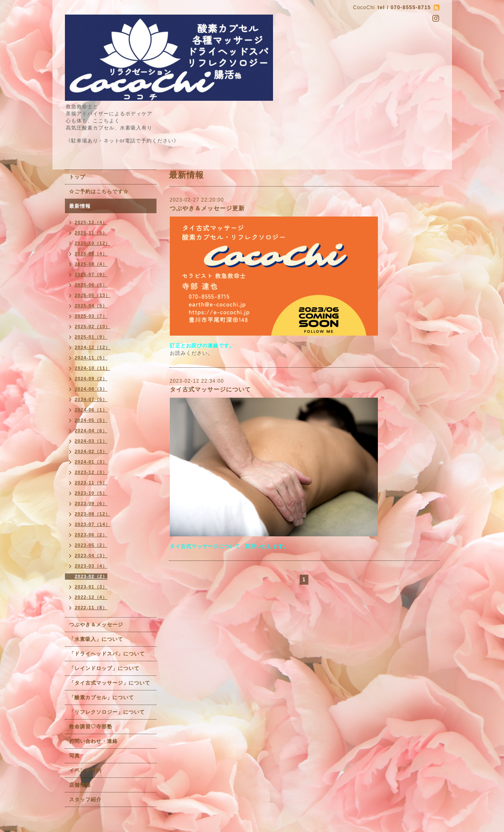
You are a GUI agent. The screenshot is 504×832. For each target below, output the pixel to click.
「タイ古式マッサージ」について (110, 683)
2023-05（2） (91, 545)
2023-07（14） (93, 524)
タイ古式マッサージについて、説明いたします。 (229, 546)
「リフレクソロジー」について (107, 712)
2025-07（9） (91, 274)
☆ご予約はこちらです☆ (99, 192)
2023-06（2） (91, 535)
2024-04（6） (91, 431)
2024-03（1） (91, 441)
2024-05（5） (91, 420)
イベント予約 (85, 770)
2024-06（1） (91, 410)
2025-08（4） (91, 264)
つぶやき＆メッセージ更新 (207, 208)
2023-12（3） (91, 472)
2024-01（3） (91, 462)
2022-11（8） (91, 608)
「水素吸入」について (96, 639)
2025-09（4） (91, 254)
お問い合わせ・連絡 (93, 741)
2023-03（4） (91, 566)
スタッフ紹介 (85, 800)
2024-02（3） (91, 451)
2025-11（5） (91, 233)
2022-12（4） (91, 597)
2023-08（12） (93, 514)
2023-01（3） (91, 587)
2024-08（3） (91, 389)
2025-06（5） (91, 285)
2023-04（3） (91, 555)
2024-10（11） (93, 368)
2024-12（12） (93, 347)
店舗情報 (80, 785)
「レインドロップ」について (104, 668)
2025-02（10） (93, 326)
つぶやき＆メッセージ (96, 625)
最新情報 (80, 206)
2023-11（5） (91, 483)
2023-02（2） (91, 576)
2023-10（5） (91, 493)
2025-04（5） (91, 306)
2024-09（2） (91, 379)
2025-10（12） (93, 243)
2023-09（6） (91, 503)
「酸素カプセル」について (102, 697)
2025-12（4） (91, 222)
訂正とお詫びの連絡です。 (202, 346)
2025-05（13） (93, 295)
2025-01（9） (91, 337)
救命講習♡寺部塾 (91, 727)
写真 (74, 756)
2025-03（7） (91, 316)
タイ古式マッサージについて (210, 389)
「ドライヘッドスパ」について (107, 654)
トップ (77, 177)
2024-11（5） (91, 358)
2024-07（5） (91, 399)
